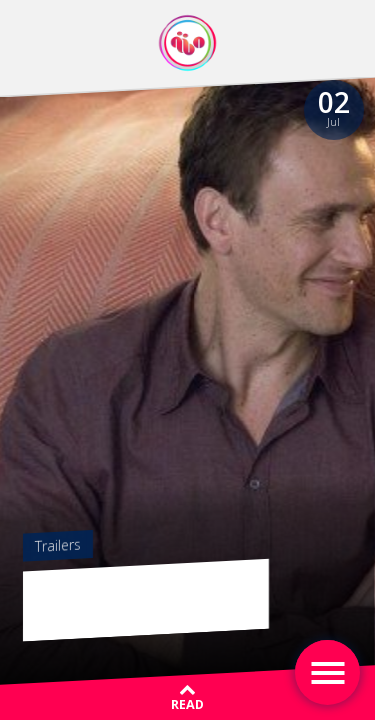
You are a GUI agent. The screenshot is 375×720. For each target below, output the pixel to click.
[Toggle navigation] (327, 672)
